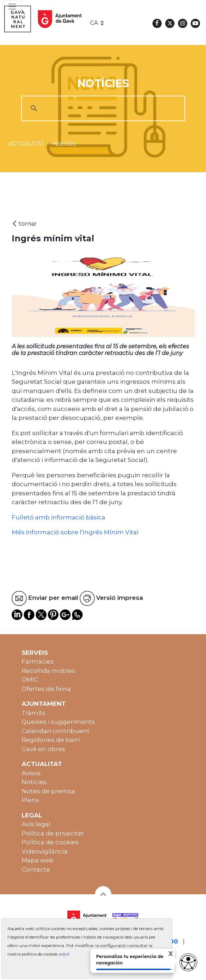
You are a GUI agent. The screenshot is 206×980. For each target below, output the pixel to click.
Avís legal (36, 824)
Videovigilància (45, 851)
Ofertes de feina (46, 689)
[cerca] (102, 108)
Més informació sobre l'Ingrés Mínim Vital (75, 532)
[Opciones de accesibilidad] (188, 962)
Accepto (145, 967)
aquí (64, 954)
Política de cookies (50, 842)
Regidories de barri (51, 740)
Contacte (36, 869)
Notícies (34, 782)
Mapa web (38, 860)
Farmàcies (38, 661)
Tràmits (34, 713)
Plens (30, 800)
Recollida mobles (48, 671)
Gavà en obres (43, 749)
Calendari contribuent (56, 731)
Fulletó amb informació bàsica (59, 517)
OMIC (30, 680)
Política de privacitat (53, 833)
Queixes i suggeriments (58, 722)
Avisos (31, 773)
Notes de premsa (48, 791)
